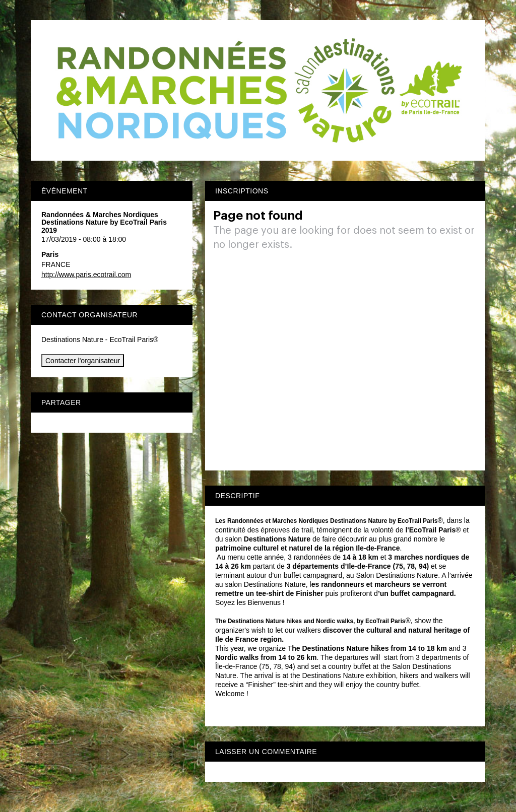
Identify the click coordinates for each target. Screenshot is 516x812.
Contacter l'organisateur (83, 361)
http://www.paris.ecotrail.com (86, 275)
